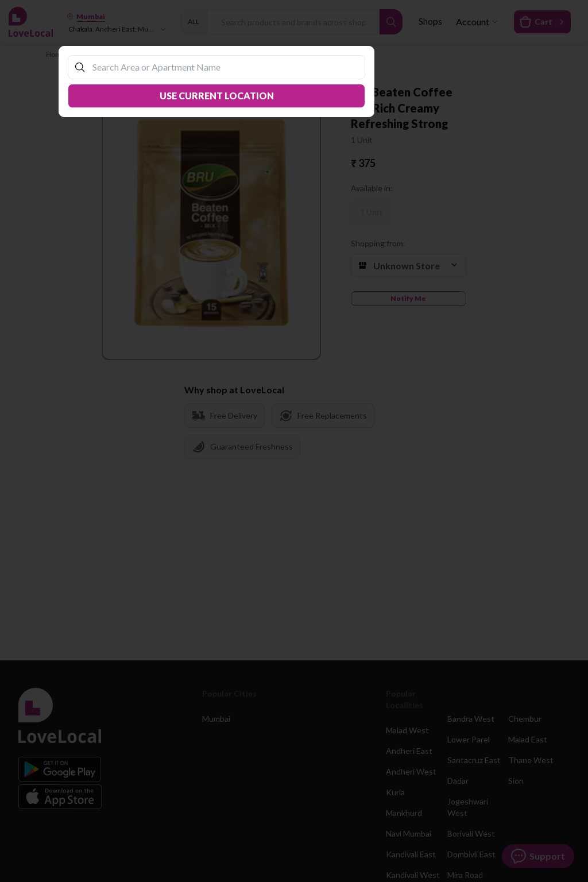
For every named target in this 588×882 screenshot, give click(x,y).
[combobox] (222, 67)
